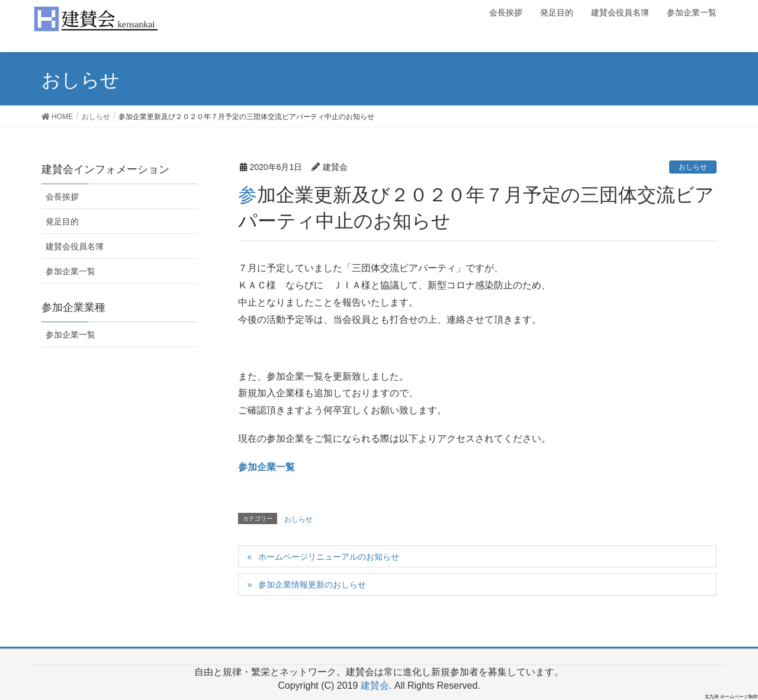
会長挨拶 (62, 197)
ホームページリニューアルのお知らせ (329, 557)
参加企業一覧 (266, 467)
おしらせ (693, 167)
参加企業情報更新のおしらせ (312, 585)
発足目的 (62, 221)
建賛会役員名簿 (75, 246)
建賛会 (375, 685)
